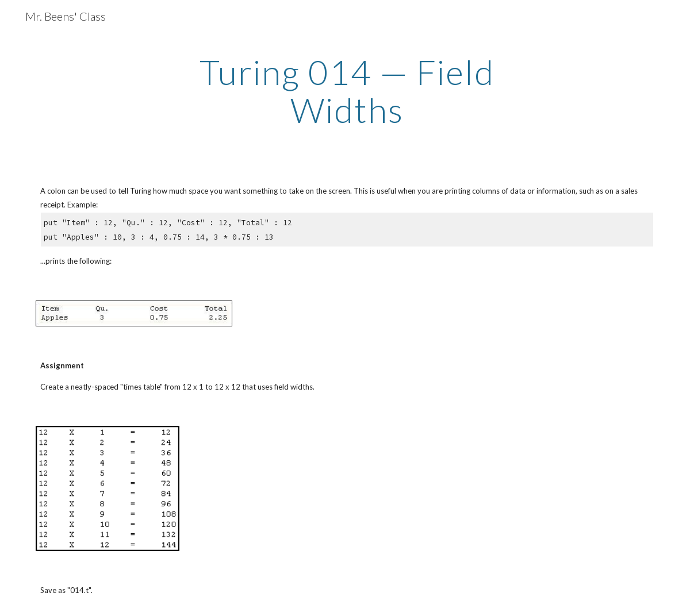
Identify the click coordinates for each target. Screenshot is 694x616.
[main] (347, 91)
